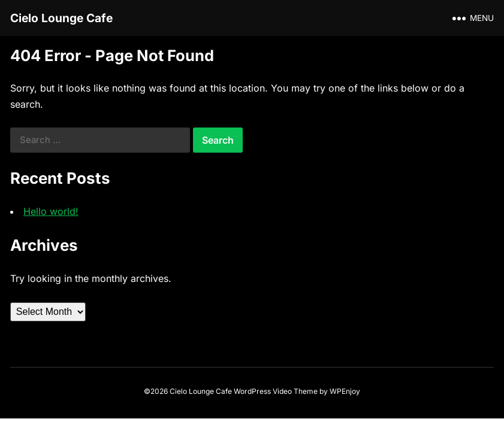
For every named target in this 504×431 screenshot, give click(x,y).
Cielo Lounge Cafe (61, 18)
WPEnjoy (345, 391)
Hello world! (51, 211)
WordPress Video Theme (276, 391)
